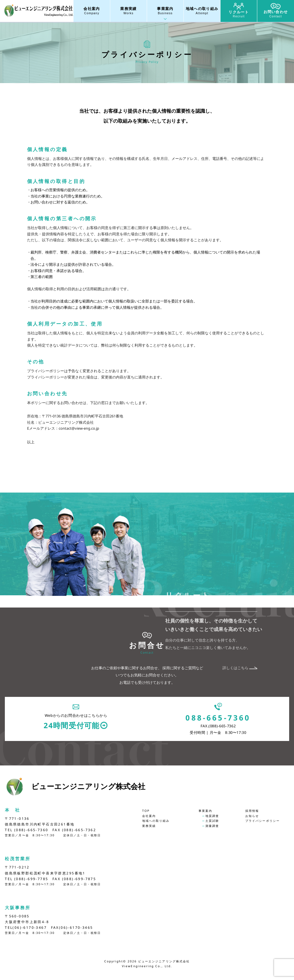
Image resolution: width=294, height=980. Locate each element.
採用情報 (252, 811)
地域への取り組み (202, 11)
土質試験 (212, 821)
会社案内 (92, 11)
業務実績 (128, 11)
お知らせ (252, 816)
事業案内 (165, 11)
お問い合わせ (276, 11)
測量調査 (212, 826)
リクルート (239, 11)
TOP (146, 811)
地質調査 (212, 816)
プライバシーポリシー (263, 821)
